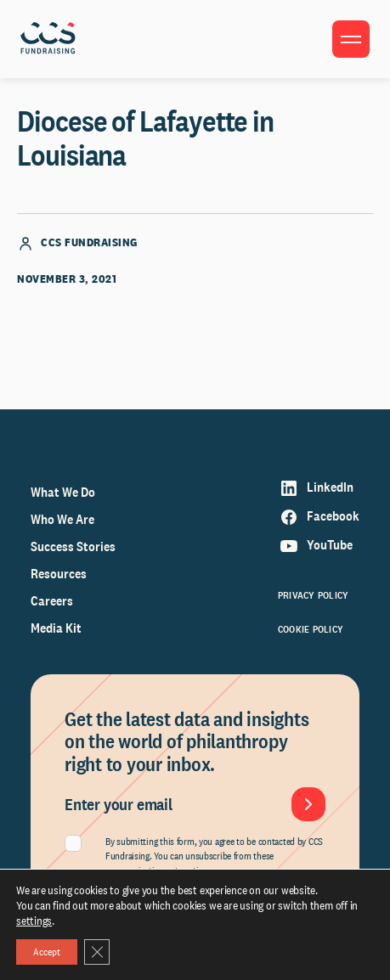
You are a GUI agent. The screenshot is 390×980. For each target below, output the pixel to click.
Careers (52, 601)
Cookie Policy (311, 629)
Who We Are (62, 519)
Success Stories (73, 546)
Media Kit (56, 628)
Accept (47, 952)
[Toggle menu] (351, 39)
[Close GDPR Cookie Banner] (97, 952)
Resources (59, 574)
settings (34, 921)
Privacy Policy (313, 595)
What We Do (63, 492)
